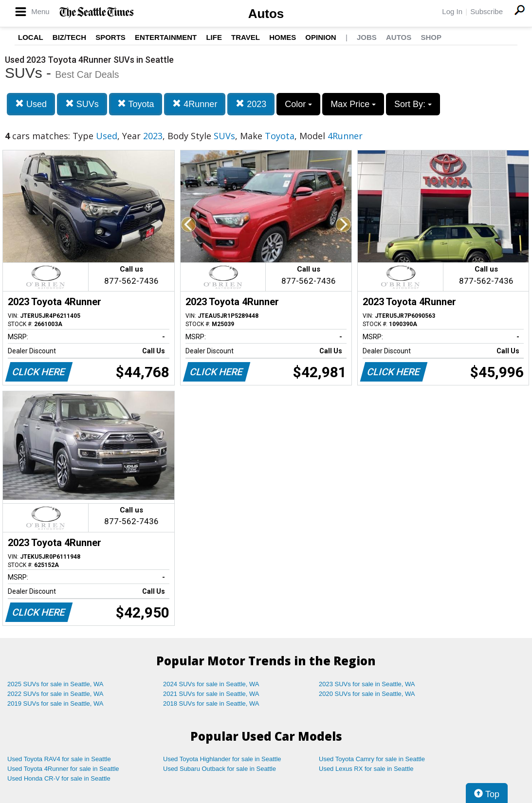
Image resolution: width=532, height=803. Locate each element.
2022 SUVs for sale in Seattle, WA (55, 694)
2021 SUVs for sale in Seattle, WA (211, 694)
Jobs (367, 37)
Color (298, 104)
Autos (266, 14)
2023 (251, 104)
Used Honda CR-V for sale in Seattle (59, 778)
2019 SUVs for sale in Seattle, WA (55, 703)
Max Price (353, 104)
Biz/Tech (69, 37)
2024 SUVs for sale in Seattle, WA (211, 684)
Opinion (321, 37)
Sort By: (413, 104)
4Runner (195, 104)
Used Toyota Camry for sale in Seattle (372, 759)
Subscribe (486, 11)
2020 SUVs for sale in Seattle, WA (367, 694)
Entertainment (166, 37)
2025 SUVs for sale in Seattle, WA (55, 684)
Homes (283, 37)
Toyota (136, 104)
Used (31, 104)
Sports (110, 37)
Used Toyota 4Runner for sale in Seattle (63, 769)
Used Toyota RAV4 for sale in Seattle (59, 759)
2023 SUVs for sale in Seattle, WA (367, 684)
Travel (246, 37)
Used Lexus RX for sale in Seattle (366, 769)
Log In (452, 11)
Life (214, 37)
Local (31, 37)
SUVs (82, 104)
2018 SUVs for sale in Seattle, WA (211, 703)
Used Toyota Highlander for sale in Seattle (222, 759)
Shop (431, 37)
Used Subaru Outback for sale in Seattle (220, 769)
